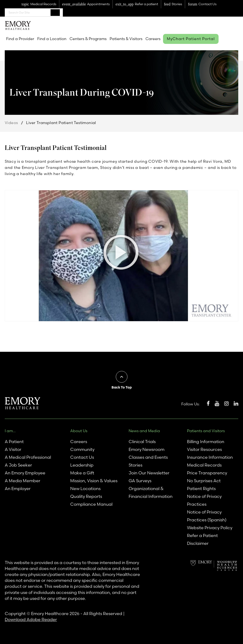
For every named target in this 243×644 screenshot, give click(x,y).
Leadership (82, 465)
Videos (11, 123)
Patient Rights (201, 489)
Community (82, 449)
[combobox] (34, 12)
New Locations (85, 489)
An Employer (18, 489)
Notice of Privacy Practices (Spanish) (207, 516)
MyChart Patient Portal (191, 39)
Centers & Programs (88, 39)
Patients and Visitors (206, 431)
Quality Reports (86, 496)
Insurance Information (210, 457)
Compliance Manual (91, 504)
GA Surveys (140, 481)
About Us (79, 431)
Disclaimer (198, 543)
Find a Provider (20, 39)
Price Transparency (207, 473)
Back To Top (122, 387)
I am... (10, 431)
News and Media (144, 431)
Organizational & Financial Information (151, 492)
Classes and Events (148, 457)
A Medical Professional (28, 457)
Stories (136, 465)
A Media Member (23, 481)
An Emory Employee (25, 473)
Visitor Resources (204, 449)
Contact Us (82, 457)
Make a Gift (82, 473)
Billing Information (206, 442)
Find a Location (52, 39)
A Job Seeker (18, 465)
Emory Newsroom (147, 449)
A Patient (14, 442)
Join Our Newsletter (149, 473)
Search (55, 12)
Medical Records (204, 465)
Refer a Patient (202, 535)
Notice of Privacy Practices (204, 500)
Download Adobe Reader (31, 619)
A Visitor (13, 449)
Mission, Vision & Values (94, 481)
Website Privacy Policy (210, 528)
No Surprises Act (204, 481)
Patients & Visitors (126, 39)
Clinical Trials (142, 442)
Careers (153, 39)
